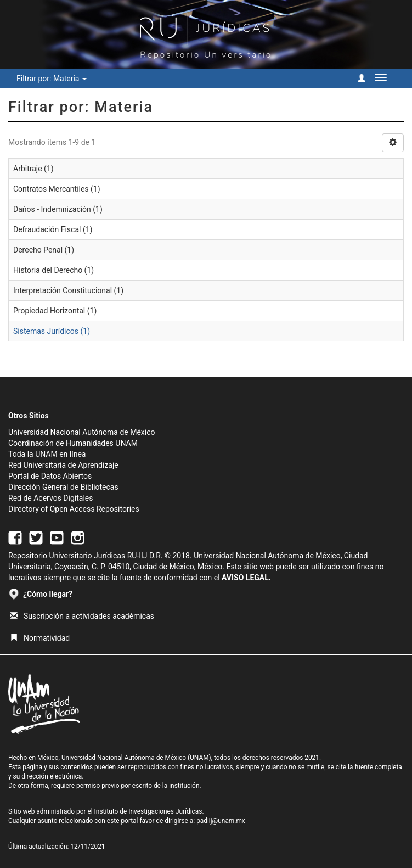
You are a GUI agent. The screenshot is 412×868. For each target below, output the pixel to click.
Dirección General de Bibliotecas (63, 487)
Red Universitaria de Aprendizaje (63, 465)
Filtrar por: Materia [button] (52, 79)
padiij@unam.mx (221, 821)
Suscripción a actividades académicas (82, 616)
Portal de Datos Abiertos (50, 476)
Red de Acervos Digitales (50, 498)
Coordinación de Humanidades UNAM (73, 443)
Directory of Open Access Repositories (74, 509)
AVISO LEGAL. (246, 578)
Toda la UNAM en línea (47, 454)
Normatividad (40, 638)
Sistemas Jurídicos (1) (52, 331)
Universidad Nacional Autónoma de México (82, 432)
